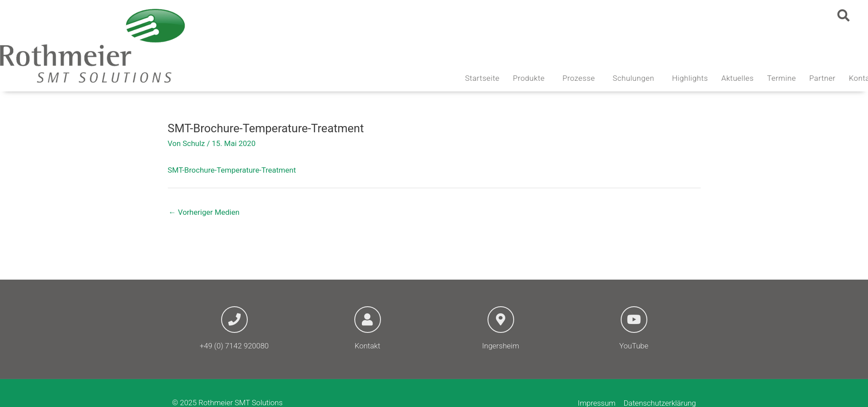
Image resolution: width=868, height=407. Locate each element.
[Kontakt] (368, 320)
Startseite (524, 78)
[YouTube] (634, 320)
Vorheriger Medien (204, 212)
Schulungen (678, 78)
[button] (844, 16)
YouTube (634, 346)
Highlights (732, 78)
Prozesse (623, 78)
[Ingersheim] (501, 320)
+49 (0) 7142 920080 (234, 346)
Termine (823, 78)
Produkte (573, 78)
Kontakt (368, 346)
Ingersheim (501, 346)
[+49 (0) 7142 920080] (234, 320)
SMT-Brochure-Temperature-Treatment (232, 170)
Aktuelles (779, 78)
